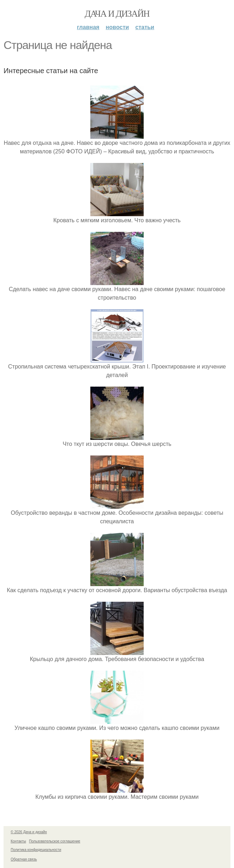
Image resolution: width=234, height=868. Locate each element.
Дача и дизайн (117, 14)
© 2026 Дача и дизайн (29, 832)
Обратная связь (24, 859)
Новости (117, 27)
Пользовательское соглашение (55, 841)
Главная (88, 27)
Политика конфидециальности (36, 850)
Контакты (18, 841)
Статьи (145, 27)
